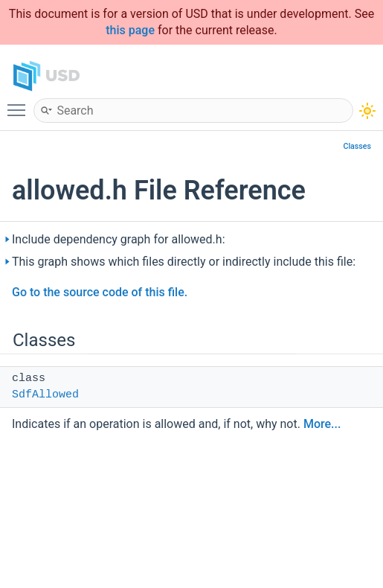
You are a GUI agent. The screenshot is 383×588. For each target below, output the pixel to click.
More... (322, 424)
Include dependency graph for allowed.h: (119, 239)
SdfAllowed (45, 395)
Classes (357, 146)
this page (130, 30)
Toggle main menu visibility (20, 103)
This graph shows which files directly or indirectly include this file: (184, 262)
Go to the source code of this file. (100, 292)
